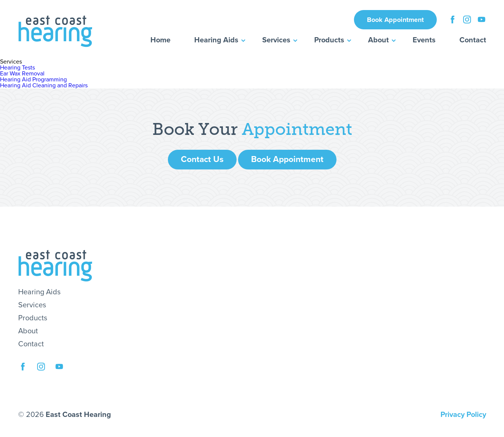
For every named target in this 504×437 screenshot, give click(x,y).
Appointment (297, 129)
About (378, 40)
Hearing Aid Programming (33, 80)
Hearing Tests (17, 68)
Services (276, 40)
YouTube (482, 19)
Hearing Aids (216, 40)
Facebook (453, 19)
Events (424, 40)
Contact (473, 40)
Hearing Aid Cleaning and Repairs (44, 85)
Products (329, 40)
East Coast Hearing (55, 31)
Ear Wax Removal (22, 74)
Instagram (467, 19)
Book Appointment (395, 20)
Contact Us (202, 159)
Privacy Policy (463, 415)
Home (160, 40)
